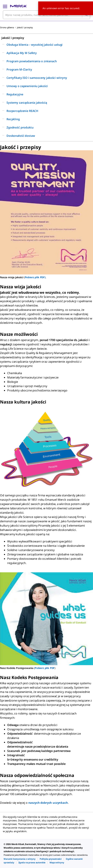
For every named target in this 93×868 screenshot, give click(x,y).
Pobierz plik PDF (45, 668)
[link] (20, 859)
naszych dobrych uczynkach (48, 803)
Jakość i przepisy (25, 27)
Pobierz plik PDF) (35, 277)
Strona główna (7, 27)
